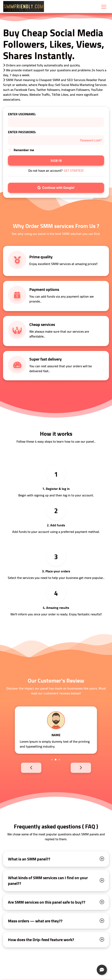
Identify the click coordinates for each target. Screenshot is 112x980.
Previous (24, 768)
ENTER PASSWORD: (22, 132)
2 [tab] (56, 760)
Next (88, 768)
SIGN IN (56, 161)
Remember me (24, 150)
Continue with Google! (56, 188)
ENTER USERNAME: (22, 114)
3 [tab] (59, 760)
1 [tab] (52, 760)
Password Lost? (91, 140)
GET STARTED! (74, 170)
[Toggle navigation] (104, 7)
